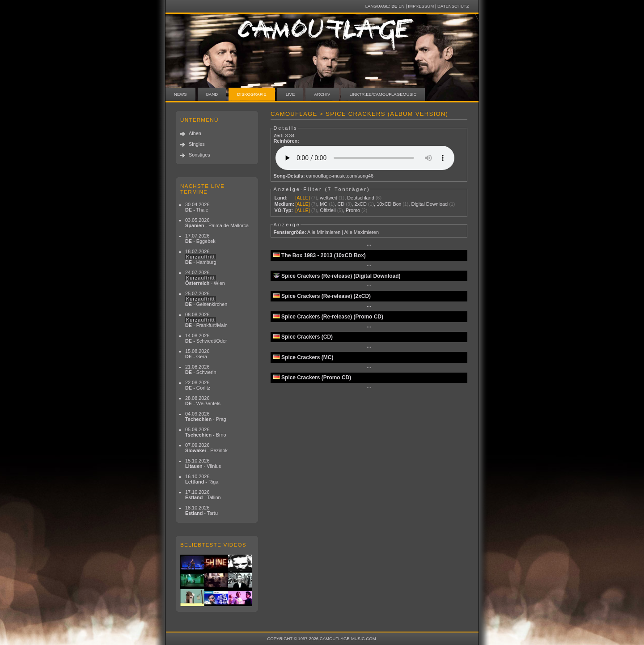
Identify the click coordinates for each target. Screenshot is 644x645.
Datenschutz (453, 6)
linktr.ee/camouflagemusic (383, 94)
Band (212, 94)
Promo (353, 210)
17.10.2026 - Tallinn (203, 495)
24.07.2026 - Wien (205, 278)
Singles (197, 144)
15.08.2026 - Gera (197, 354)
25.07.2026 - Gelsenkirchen (206, 299)
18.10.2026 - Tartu (201, 510)
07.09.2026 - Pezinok (206, 448)
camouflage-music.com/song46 (340, 176)
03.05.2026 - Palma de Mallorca (217, 223)
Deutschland (360, 198)
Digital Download (430, 204)
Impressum (421, 6)
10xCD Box (389, 204)
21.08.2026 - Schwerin (201, 369)
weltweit (328, 198)
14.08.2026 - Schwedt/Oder (206, 338)
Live (290, 94)
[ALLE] (303, 198)
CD (341, 204)
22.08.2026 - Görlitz (198, 385)
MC (324, 204)
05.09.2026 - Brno (206, 432)
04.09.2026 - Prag (206, 416)
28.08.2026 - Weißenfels (203, 401)
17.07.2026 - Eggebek (200, 238)
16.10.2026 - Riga (202, 479)
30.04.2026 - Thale (197, 207)
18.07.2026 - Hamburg (201, 257)
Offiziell (328, 210)
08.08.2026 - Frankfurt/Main (206, 320)
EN (401, 6)
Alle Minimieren (324, 232)
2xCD (361, 204)
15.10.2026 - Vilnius (203, 463)
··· (369, 245)
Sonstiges (199, 155)
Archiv (322, 94)
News (180, 94)
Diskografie (252, 94)
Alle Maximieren (362, 232)
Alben (195, 133)
